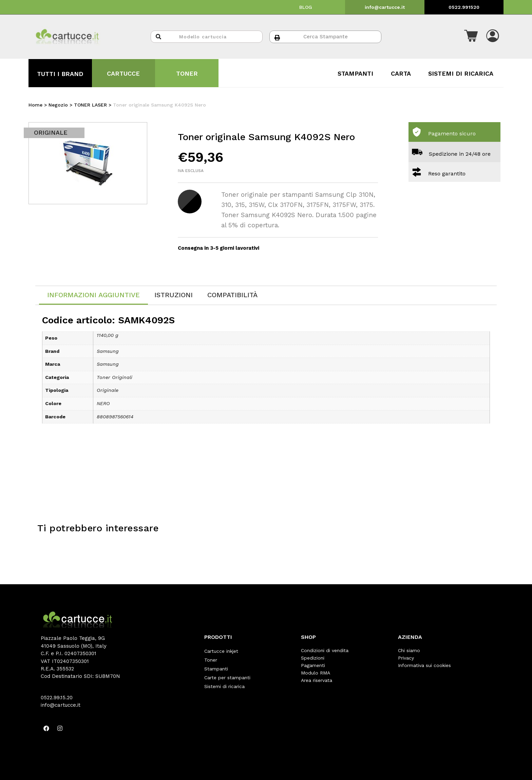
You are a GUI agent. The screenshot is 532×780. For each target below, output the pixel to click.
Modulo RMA (316, 673)
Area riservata (317, 680)
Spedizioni (313, 658)
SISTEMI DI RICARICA (461, 73)
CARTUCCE (123, 73)
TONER (187, 73)
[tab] (93, 295)
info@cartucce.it (385, 7)
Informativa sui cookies (424, 665)
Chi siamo (409, 650)
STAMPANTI (355, 73)
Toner (211, 658)
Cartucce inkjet (221, 650)
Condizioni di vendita (325, 650)
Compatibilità (232, 295)
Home (35, 105)
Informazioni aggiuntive (93, 295)
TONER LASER (90, 105)
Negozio (58, 105)
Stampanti (216, 665)
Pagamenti (313, 665)
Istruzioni (174, 295)
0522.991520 (464, 7)
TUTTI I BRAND (60, 74)
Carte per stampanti (227, 673)
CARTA (401, 73)
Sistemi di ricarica (224, 680)
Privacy (406, 658)
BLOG (306, 7)
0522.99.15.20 (57, 698)
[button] (471, 37)
